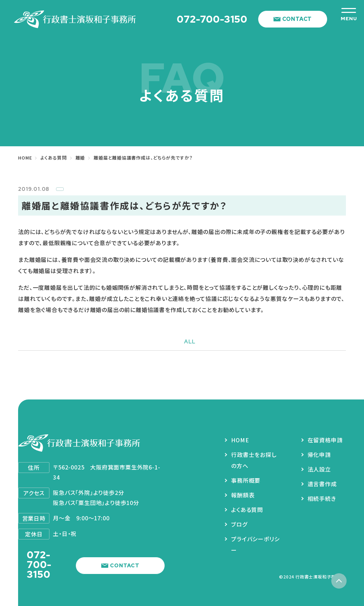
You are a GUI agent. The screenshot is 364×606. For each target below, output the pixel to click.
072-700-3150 (212, 19)
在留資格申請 (325, 440)
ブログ (239, 524)
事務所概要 (246, 480)
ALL (190, 341)
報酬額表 (243, 495)
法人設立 (319, 469)
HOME (240, 440)
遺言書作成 (322, 484)
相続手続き (322, 498)
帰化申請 (319, 454)
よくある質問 (247, 510)
